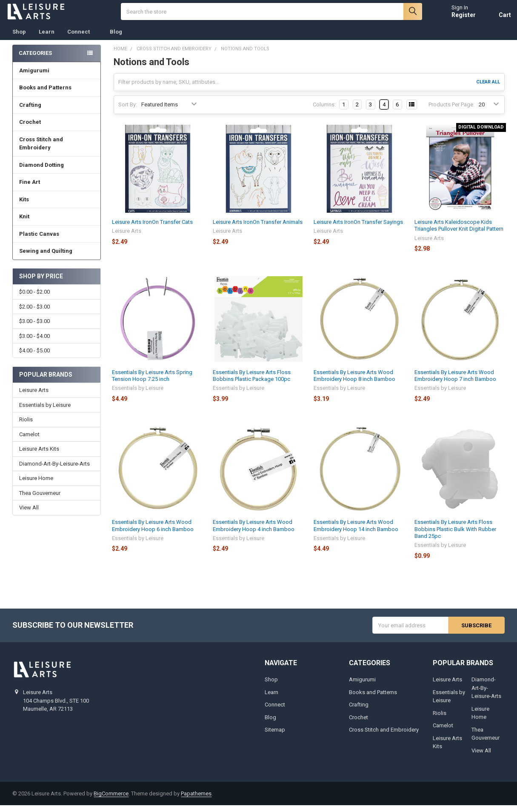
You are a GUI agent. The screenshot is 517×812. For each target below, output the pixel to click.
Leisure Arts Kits (39, 456)
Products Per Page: (451, 111)
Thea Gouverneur (40, 499)
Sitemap (275, 736)
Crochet (57, 128)
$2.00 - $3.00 (34, 313)
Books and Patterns (57, 94)
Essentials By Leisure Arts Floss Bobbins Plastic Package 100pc (252, 382)
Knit (57, 223)
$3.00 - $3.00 (34, 327)
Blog (116, 38)
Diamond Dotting (57, 171)
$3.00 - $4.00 (34, 342)
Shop (19, 38)
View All (29, 514)
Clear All (488, 88)
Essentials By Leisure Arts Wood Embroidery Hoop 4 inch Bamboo (254, 532)
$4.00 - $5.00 (34, 357)
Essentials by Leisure (45, 411)
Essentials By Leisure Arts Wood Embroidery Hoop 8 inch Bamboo (354, 382)
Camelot (29, 441)
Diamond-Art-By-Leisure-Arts (54, 470)
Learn (47, 38)
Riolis (26, 426)
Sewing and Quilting (57, 257)
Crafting (57, 111)
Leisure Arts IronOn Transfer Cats (152, 228)
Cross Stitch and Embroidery (57, 150)
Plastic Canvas (57, 240)
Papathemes (196, 800)
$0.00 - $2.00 (34, 299)
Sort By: (128, 111)
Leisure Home (36, 485)
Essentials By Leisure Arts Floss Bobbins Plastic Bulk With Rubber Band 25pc (455, 536)
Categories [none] (35, 59)
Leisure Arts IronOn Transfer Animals (258, 228)
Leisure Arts (34, 397)
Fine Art (57, 188)
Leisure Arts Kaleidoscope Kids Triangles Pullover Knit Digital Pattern (459, 232)
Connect (82, 38)
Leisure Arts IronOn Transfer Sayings (358, 228)
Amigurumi (34, 77)
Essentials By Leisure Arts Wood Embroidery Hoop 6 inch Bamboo (153, 532)
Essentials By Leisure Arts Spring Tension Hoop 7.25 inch (152, 382)
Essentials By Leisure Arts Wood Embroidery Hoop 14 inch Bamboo (356, 532)
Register (457, 18)
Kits (57, 206)
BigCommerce (111, 800)
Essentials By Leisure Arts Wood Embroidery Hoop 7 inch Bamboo (455, 382)
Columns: (324, 111)
